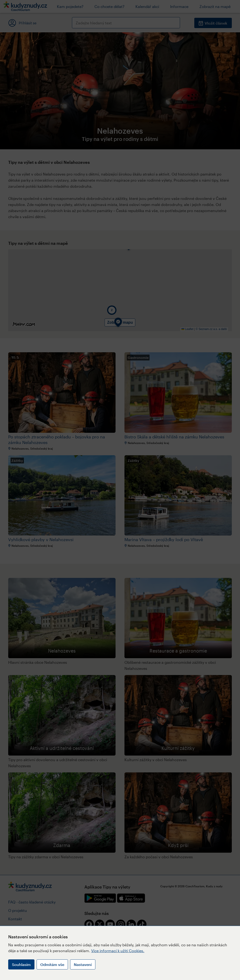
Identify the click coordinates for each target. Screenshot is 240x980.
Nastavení (83, 964)
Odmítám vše (52, 964)
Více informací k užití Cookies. (118, 951)
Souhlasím (21, 964)
